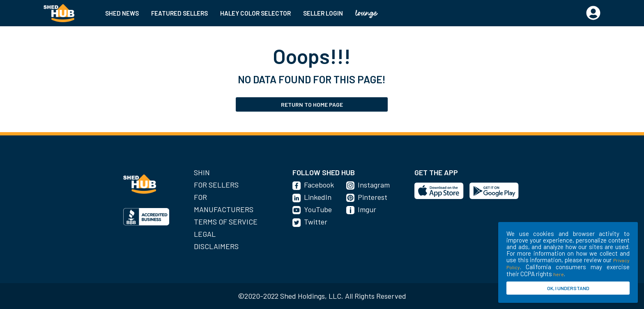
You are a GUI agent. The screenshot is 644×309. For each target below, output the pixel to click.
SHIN (202, 172)
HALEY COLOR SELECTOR (255, 13)
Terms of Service (226, 222)
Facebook (319, 185)
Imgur (367, 209)
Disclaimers (216, 246)
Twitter (316, 222)
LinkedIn (318, 197)
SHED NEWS (122, 13)
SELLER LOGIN (323, 13)
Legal (205, 234)
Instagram (374, 185)
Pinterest (373, 197)
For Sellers (216, 185)
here (559, 274)
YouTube (318, 209)
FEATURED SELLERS (179, 13)
